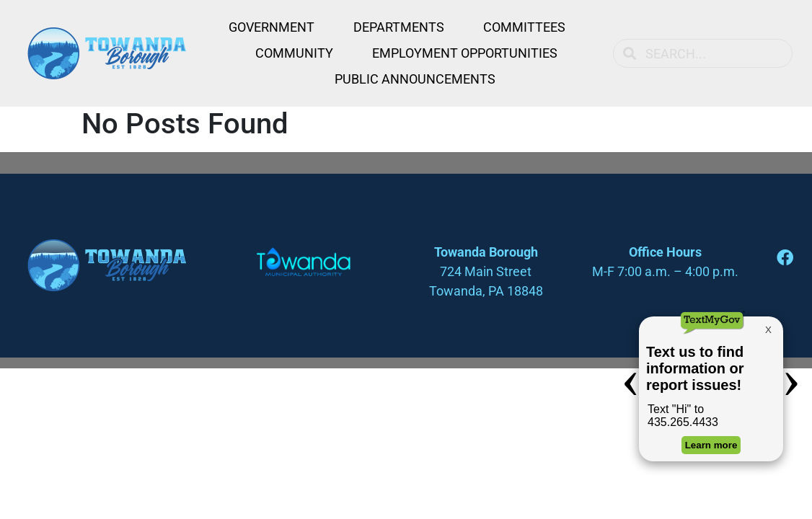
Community (294, 53)
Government (272, 27)
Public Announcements (415, 79)
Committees (524, 27)
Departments (399, 27)
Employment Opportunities (465, 53)
